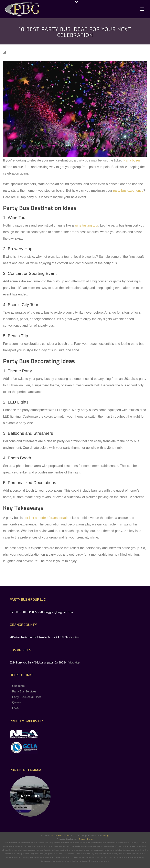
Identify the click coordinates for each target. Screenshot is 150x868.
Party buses (132, 160)
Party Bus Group (60, 836)
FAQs (16, 708)
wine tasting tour (86, 225)
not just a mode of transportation (47, 518)
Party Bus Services (24, 691)
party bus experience (128, 191)
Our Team (18, 686)
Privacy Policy (86, 839)
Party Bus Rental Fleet (26, 697)
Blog (106, 836)
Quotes (17, 702)
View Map (74, 637)
